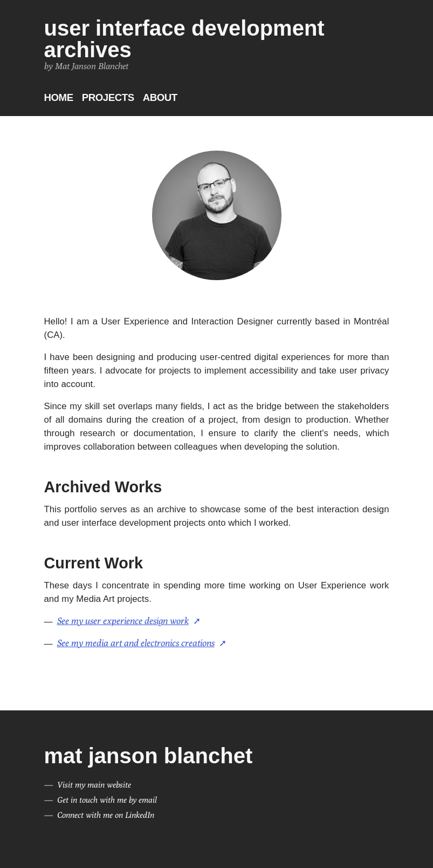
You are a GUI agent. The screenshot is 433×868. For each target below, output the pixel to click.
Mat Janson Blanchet (149, 756)
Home (59, 97)
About (160, 97)
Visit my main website (94, 785)
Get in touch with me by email (107, 800)
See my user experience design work (123, 621)
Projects (108, 97)
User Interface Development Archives (184, 39)
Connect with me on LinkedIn (106, 815)
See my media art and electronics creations (136, 643)
